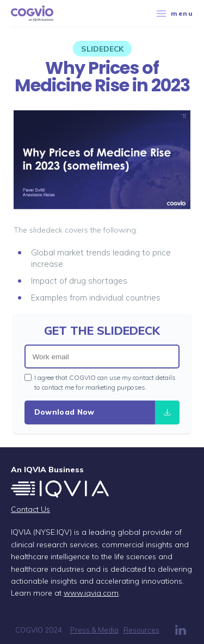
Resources (141, 630)
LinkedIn (181, 630)
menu (175, 13)
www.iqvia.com (91, 593)
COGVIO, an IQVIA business (32, 14)
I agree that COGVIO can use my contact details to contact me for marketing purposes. (100, 382)
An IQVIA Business (47, 470)
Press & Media (94, 630)
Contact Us (30, 509)
